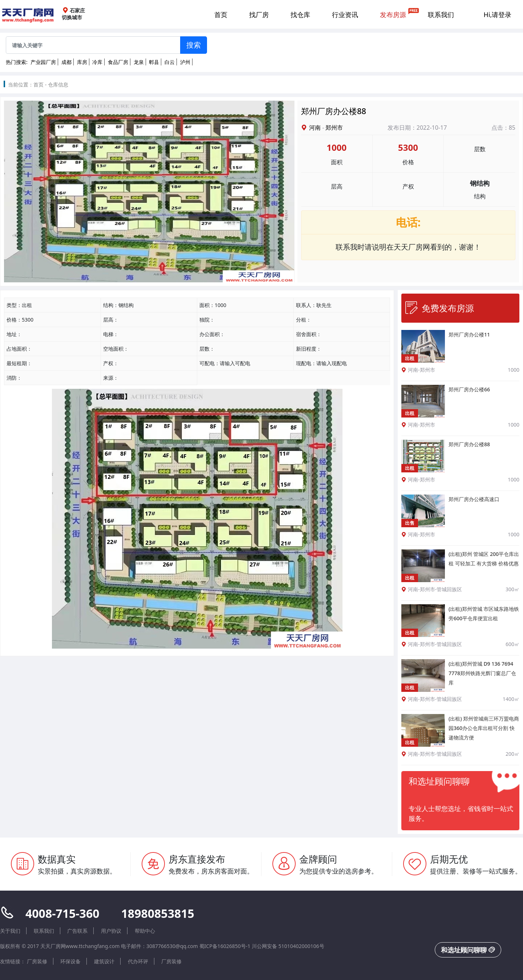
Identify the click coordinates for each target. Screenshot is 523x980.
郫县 (154, 62)
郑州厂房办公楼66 (469, 389)
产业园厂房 (43, 62)
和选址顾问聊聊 (468, 950)
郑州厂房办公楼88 (469, 444)
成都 (66, 62)
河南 (315, 128)
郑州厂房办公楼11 (469, 334)
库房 (82, 62)
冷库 (97, 62)
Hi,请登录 (498, 15)
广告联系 (77, 931)
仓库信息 (58, 84)
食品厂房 (118, 62)
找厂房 (259, 15)
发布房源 (393, 15)
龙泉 (139, 62)
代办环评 (138, 961)
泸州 (185, 62)
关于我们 (10, 931)
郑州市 (334, 128)
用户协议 (111, 931)
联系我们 (441, 15)
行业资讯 (345, 15)
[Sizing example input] (93, 45)
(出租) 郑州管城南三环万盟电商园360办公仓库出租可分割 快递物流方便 (484, 728)
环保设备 (70, 961)
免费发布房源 (439, 308)
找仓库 (300, 15)
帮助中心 (145, 931)
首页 (221, 15)
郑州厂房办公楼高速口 (474, 499)
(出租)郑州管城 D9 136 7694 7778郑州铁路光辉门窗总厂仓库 (482, 673)
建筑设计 (104, 961)
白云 (170, 62)
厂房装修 (37, 961)
